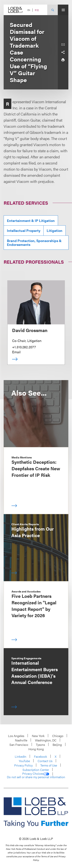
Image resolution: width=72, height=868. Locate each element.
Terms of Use (49, 765)
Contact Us (45, 761)
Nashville (21, 740)
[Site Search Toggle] (53, 10)
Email (16, 352)
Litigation (55, 230)
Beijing (57, 745)
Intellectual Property (24, 230)
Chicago (58, 736)
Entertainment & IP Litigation (31, 220)
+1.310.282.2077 (24, 347)
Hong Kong (36, 749)
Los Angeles (16, 736)
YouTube (24, 761)
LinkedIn (21, 756)
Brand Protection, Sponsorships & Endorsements (34, 243)
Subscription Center (36, 770)
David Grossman (30, 330)
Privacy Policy (23, 765)
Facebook (41, 756)
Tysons (40, 745)
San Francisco (19, 745)
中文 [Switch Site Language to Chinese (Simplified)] (37, 10)
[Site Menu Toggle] (63, 10)
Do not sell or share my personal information (36, 777)
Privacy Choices (36, 774)
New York (38, 736)
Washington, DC (46, 740)
